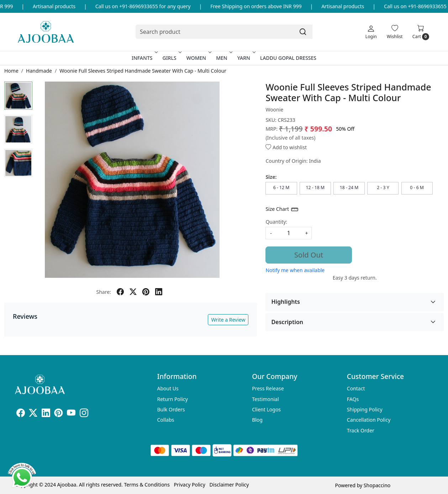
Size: (271, 177)
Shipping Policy (365, 409)
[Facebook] (21, 414)
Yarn (246, 58)
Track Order (361, 430)
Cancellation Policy (369, 420)
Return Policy (173, 399)
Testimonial (265, 399)
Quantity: (276, 222)
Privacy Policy (190, 485)
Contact (356, 388)
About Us (168, 388)
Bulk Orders (171, 409)
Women (198, 58)
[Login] (371, 32)
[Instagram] (84, 414)
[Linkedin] (46, 414)
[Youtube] (71, 414)
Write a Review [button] (228, 320)
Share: (104, 292)
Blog (257, 420)
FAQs (353, 399)
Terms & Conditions (147, 485)
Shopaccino (377, 485)
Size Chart (282, 209)
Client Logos (266, 409)
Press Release (268, 388)
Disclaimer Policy (229, 485)
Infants (144, 58)
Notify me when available (295, 270)
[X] (33, 414)
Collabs (166, 420)
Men (224, 58)
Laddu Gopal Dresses (288, 58)
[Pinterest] (58, 414)
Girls (171, 58)
